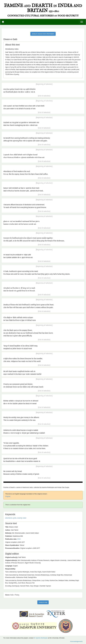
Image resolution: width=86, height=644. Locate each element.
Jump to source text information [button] (43, 34)
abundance (9, 518)
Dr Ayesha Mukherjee (41, 638)
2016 (19, 539)
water (25, 518)
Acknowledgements (76, 641)
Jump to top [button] (43, 602)
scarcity (20, 518)
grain (15, 518)
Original (8, 496)
